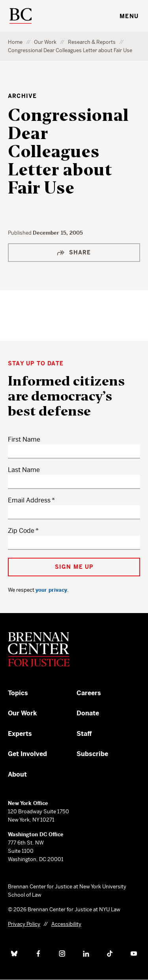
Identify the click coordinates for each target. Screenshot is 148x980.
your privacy (51, 590)
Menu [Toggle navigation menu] (129, 16)
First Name (24, 439)
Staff (84, 734)
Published (20, 233)
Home (15, 42)
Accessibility (66, 924)
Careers (89, 693)
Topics (18, 693)
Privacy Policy (24, 924)
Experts (20, 734)
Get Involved (27, 754)
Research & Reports (92, 42)
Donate (88, 713)
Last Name (24, 470)
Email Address (29, 500)
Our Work (45, 42)
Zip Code (21, 531)
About (17, 774)
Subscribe (92, 754)
